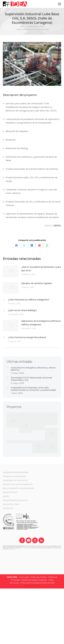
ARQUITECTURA (10, 492)
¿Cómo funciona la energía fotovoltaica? (27, 337)
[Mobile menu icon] (59, 4)
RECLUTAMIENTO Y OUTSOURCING (18, 488)
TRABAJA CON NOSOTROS (14, 476)
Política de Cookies (38, 577)
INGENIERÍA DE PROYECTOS (15, 480)
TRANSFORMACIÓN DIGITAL (15, 500)
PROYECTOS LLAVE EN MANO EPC (18, 484)
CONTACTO (8, 508)
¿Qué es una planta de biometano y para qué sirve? (41, 269)
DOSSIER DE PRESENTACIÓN (16, 472)
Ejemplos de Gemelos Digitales (37, 283)
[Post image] (11, 272)
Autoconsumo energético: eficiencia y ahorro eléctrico (33, 369)
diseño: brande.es (32, 586)
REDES (6, 496)
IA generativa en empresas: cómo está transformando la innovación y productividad (33, 389)
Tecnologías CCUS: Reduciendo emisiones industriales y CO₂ (32, 379)
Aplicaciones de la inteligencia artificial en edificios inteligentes (41, 323)
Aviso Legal (24, 577)
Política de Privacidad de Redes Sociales (37, 583)
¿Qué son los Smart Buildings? (23, 310)
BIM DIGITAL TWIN (11, 504)
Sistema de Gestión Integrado (34, 580)
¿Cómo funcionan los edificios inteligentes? (29, 300)
